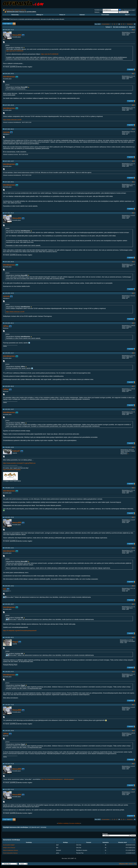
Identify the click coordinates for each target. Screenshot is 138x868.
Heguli (15, 642)
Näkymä (131, 27)
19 (121, 24)
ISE (5, 589)
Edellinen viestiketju (63, 823)
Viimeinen (130, 24)
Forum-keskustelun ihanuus (10, 853)
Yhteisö (62, 15)
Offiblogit (40, 15)
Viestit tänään (105, 15)
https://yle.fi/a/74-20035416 (15, 51)
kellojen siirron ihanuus (9, 848)
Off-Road (17, 10)
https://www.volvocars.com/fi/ (12, 120)
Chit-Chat (23, 10)
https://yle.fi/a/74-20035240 (50, 54)
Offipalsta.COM (9, 10)
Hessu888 (17, 35)
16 (114, 24)
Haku (127, 15)
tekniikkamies (9, 77)
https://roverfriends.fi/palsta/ (12, 470)
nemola (6, 132)
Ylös (135, 864)
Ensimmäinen (106, 24)
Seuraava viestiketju (75, 823)
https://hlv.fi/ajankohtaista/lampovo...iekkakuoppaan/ (57, 779)
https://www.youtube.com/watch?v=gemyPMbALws (19, 463)
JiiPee (6, 326)
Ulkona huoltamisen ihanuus (10, 850)
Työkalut (108, 27)
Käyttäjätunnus (98, 10)
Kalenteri (82, 15)
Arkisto (131, 864)
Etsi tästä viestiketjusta (120, 27)
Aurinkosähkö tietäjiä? (9, 845)
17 (117, 24)
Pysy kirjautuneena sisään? (127, 10)
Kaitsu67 (16, 451)
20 (124, 24)
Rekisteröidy (15, 15)
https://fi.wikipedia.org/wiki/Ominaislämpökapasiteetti (20, 631)
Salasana (97, 12)
